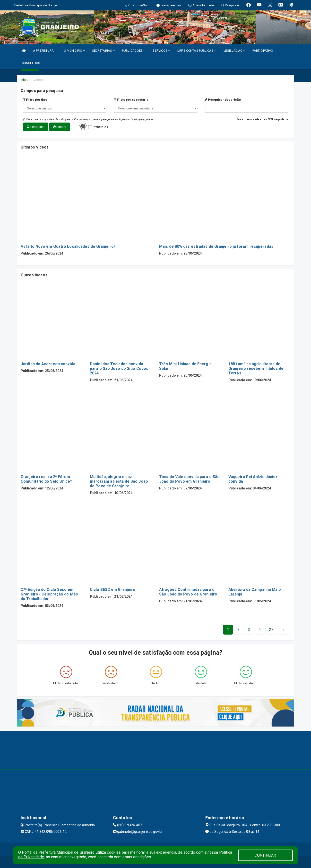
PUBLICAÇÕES (134, 51)
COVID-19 (101, 127)
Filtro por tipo (35, 100)
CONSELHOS (31, 63)
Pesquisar (36, 127)
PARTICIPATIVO (263, 51)
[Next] (271, 630)
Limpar (60, 127)
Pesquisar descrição (223, 100)
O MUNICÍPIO (74, 51)
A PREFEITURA (45, 51)
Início (25, 80)
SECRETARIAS (103, 51)
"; (155, 108)
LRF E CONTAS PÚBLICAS (197, 51)
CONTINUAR (265, 855)
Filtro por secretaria (131, 100)
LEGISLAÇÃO (234, 51)
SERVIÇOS (161, 51)
